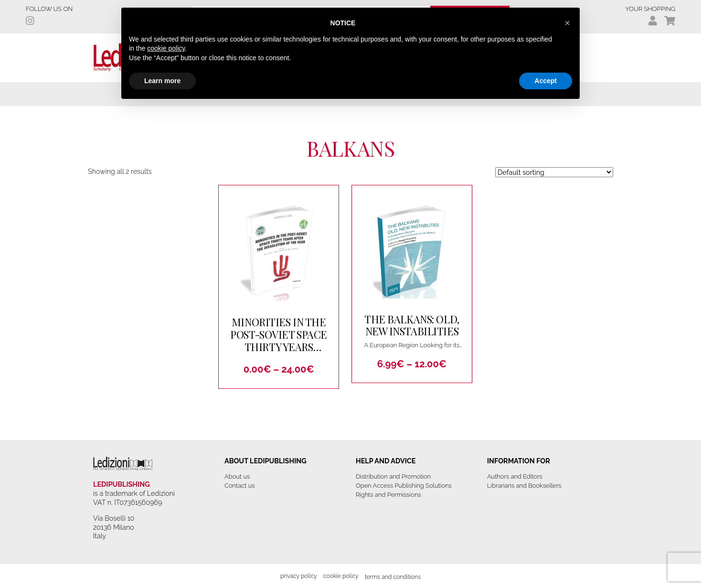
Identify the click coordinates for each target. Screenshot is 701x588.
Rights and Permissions (388, 495)
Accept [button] (546, 81)
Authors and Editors (515, 476)
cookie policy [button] (166, 48)
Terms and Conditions (393, 577)
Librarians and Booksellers (524, 486)
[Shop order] (554, 172)
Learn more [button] (162, 81)
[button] (567, 23)
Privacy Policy (299, 576)
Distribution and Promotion (393, 476)
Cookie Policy (341, 576)
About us (237, 476)
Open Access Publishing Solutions (404, 486)
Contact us (239, 486)
